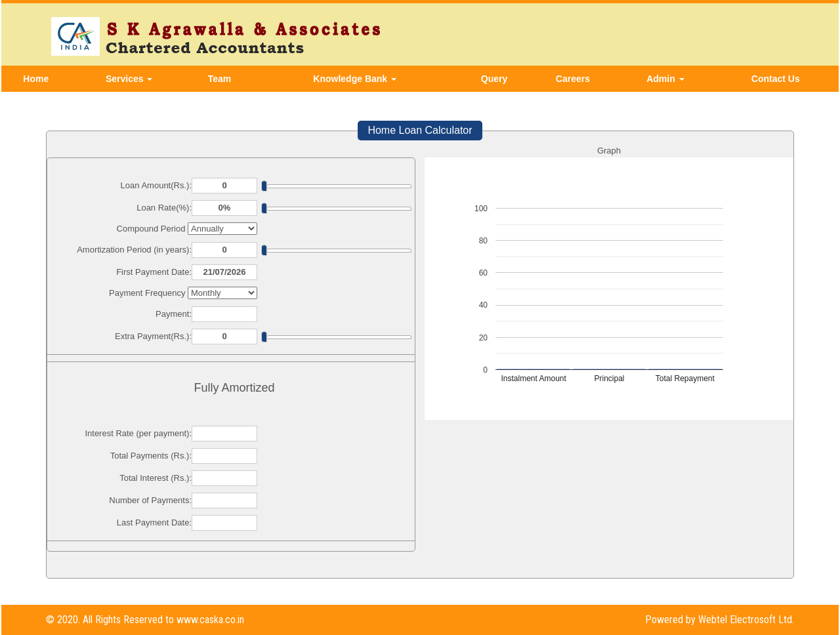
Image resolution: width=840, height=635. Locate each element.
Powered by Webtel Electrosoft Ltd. (720, 620)
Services (129, 79)
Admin (665, 79)
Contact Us (776, 79)
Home (36, 79)
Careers (573, 79)
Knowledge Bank (355, 79)
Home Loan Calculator (420, 130)
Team (220, 79)
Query (494, 79)
